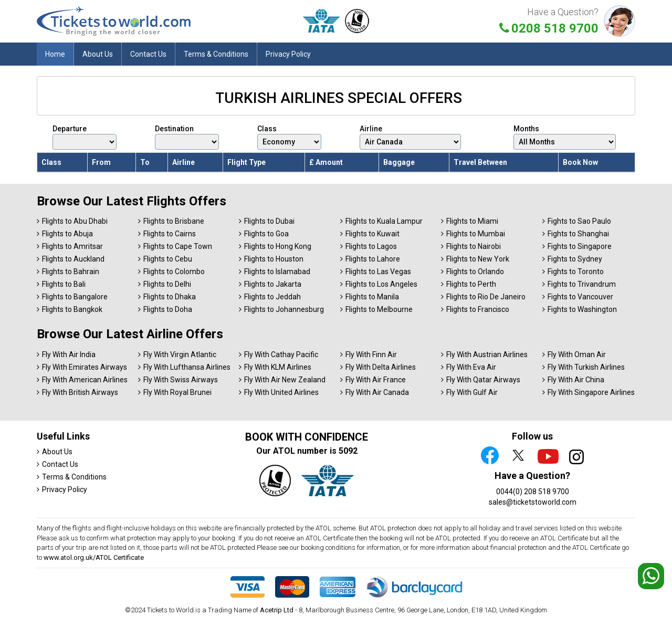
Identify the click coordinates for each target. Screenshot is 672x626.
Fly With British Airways (80, 392)
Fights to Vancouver (580, 297)
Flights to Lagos (371, 246)
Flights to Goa (266, 234)
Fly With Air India (69, 354)
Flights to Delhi (167, 284)
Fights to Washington (582, 309)
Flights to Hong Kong (278, 246)
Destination (187, 137)
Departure (85, 137)
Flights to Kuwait (372, 234)
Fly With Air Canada (377, 392)
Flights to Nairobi (474, 246)
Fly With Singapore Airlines (591, 392)
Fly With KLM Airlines (278, 367)
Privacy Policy (288, 54)
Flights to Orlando (475, 272)
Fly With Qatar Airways (483, 380)
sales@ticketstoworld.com (533, 502)
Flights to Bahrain (71, 272)
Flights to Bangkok (72, 309)
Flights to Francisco (478, 309)
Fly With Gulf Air (472, 392)
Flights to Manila (372, 297)
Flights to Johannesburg (284, 309)
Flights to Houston (274, 259)
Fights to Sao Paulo (579, 221)
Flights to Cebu (168, 259)
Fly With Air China (576, 380)
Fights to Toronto (576, 272)
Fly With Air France (376, 380)
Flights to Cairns (170, 234)
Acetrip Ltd (277, 610)
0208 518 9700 (555, 28)
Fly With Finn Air (371, 354)
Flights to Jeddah (272, 297)
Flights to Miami (472, 221)
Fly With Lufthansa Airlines (187, 367)
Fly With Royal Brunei (177, 392)
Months (565, 137)
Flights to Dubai (269, 221)
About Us (98, 54)
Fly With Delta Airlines (381, 367)
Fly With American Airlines (85, 380)
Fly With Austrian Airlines (487, 354)
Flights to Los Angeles (381, 284)
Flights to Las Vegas (378, 272)
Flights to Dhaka (170, 297)
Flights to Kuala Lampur (384, 221)
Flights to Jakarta (273, 284)
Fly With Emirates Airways (85, 367)
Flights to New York (478, 259)
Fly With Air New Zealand (285, 380)
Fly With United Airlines (281, 392)
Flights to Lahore (373, 259)
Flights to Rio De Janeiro (486, 297)
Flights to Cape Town (178, 246)
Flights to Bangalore (75, 297)
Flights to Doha (168, 309)
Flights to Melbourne (379, 309)
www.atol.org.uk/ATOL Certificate (94, 557)
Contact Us (148, 54)
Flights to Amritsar (72, 246)
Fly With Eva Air (471, 367)
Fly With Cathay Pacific (281, 354)
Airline (410, 137)
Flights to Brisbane (174, 221)
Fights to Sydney (575, 259)
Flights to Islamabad (277, 272)
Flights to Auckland (73, 259)
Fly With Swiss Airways (181, 380)
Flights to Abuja (67, 234)
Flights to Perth (471, 284)
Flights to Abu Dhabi (75, 221)
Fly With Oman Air (577, 354)
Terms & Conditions (216, 54)
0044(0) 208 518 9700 (533, 492)
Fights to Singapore (580, 246)
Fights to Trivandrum (582, 284)
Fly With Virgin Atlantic (180, 354)
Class (289, 137)
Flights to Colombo (174, 272)
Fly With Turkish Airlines (586, 367)
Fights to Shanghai (578, 234)
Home (55, 54)
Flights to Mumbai (476, 234)
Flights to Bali (64, 284)
